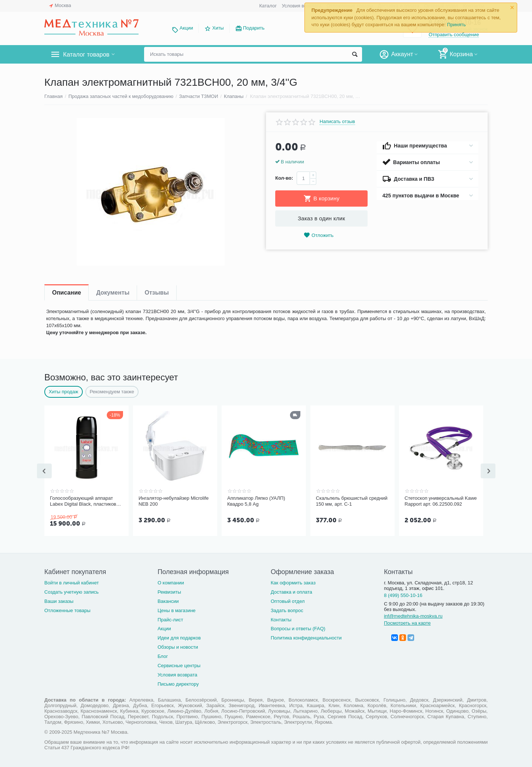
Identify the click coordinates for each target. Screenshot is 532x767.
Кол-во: (284, 178)
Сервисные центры (179, 665)
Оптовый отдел (288, 600)
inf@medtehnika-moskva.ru (413, 615)
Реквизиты (169, 591)
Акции (186, 28)
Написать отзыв (337, 122)
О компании (171, 582)
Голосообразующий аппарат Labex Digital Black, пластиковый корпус (86, 501)
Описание (66, 293)
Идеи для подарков (179, 637)
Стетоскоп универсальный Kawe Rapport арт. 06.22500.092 (441, 501)
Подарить (254, 28)
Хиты (218, 28)
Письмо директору (178, 683)
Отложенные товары (67, 610)
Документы (113, 293)
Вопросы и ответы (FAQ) (298, 628)
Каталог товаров (88, 54)
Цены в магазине (176, 610)
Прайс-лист (170, 619)
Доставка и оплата (291, 591)
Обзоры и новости (178, 646)
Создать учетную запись (71, 591)
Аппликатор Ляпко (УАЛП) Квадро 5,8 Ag (256, 501)
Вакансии (168, 600)
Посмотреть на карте (407, 622)
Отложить (318, 235)
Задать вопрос (287, 610)
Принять (456, 25)
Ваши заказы (59, 600)
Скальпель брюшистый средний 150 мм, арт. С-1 (352, 501)
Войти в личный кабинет (72, 582)
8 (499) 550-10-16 (403, 595)
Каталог (268, 6)
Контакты (281, 619)
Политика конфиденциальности (306, 637)
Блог (163, 656)
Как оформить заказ (293, 582)
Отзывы (156, 293)
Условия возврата (302, 6)
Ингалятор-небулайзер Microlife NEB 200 (174, 501)
